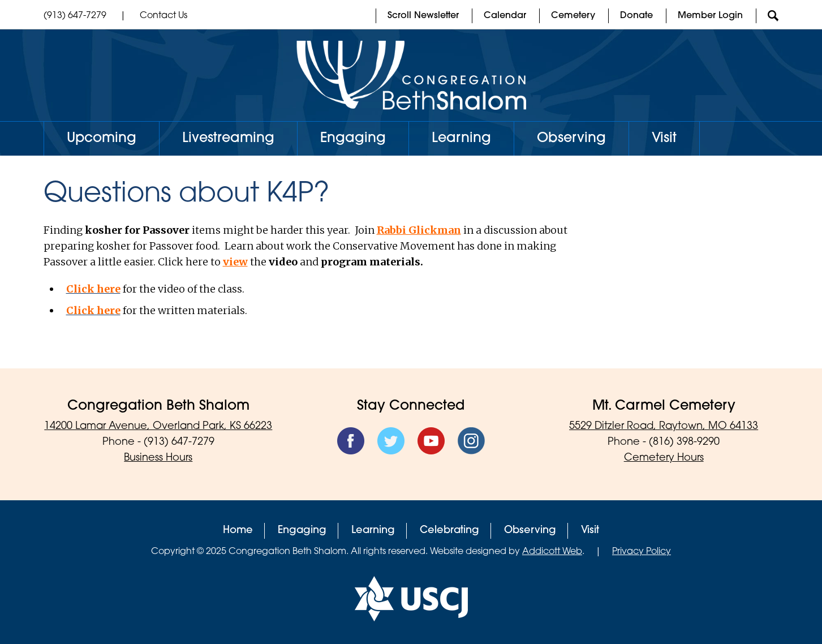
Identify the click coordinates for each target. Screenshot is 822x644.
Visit (664, 139)
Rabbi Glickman (419, 230)
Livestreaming (228, 139)
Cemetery (573, 16)
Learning (461, 139)
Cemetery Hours (664, 458)
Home (238, 531)
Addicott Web (552, 552)
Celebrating (449, 531)
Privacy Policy (642, 552)
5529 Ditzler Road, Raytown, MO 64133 (664, 426)
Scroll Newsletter (423, 16)
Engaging (353, 139)
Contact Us (163, 16)
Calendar (505, 16)
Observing (571, 139)
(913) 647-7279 (75, 16)
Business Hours (158, 458)
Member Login (710, 16)
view (235, 262)
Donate (636, 16)
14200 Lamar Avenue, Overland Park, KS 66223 (158, 426)
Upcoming (102, 139)
